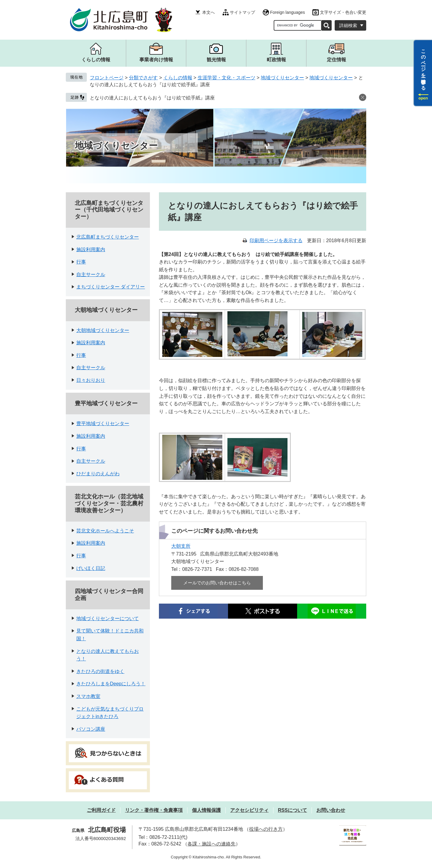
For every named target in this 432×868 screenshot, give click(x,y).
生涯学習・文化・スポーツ (227, 78)
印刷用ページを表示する (276, 241)
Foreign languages (287, 12)
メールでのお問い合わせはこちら (217, 583)
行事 (81, 262)
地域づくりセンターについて (108, 618)
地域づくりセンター (282, 78)
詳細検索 (348, 25)
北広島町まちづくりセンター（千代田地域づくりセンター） (109, 210)
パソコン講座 (91, 729)
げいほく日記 (91, 568)
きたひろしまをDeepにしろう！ (111, 684)
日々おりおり (91, 380)
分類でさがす (143, 78)
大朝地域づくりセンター (106, 310)
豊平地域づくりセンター (106, 403)
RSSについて (292, 810)
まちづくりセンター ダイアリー (111, 287)
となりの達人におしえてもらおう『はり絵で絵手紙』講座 (152, 98)
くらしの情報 (178, 78)
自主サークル (91, 274)
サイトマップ (242, 12)
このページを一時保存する (423, 67)
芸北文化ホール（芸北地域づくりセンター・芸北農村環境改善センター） (109, 503)
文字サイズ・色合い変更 (343, 12)
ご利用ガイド (101, 810)
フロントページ (107, 78)
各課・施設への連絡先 (211, 844)
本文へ (208, 12)
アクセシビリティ (249, 810)
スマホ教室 (88, 696)
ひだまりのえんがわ (98, 474)
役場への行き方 (266, 829)
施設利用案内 (91, 250)
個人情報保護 (206, 810)
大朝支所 (181, 546)
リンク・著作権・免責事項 (154, 810)
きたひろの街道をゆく (100, 671)
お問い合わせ (331, 810)
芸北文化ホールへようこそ (105, 531)
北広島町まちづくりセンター (108, 237)
